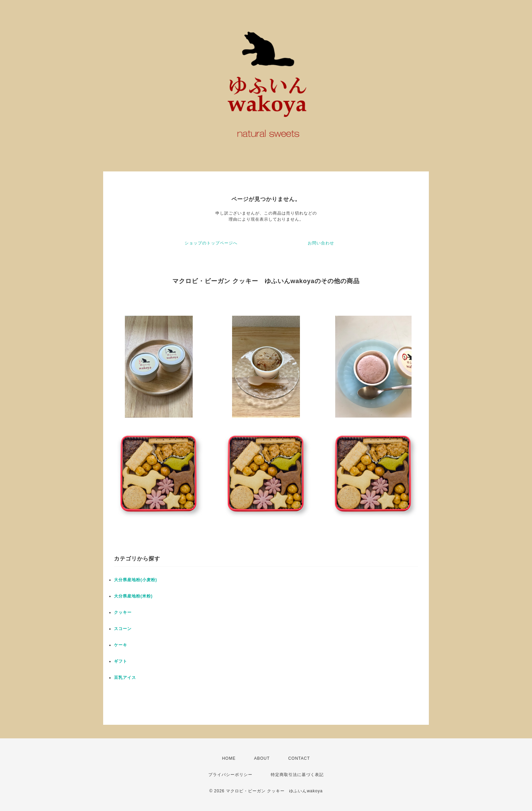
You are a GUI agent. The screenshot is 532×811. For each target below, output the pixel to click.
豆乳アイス (125, 678)
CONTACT (299, 758)
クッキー (123, 612)
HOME (229, 758)
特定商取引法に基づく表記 (297, 775)
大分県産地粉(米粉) (133, 596)
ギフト (121, 661)
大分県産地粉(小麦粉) (136, 580)
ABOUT (262, 758)
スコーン (123, 629)
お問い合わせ (321, 243)
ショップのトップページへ (211, 243)
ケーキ (121, 645)
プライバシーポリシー (230, 775)
